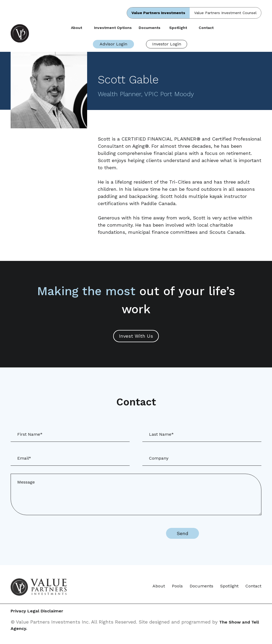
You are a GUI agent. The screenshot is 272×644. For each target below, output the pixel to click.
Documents (150, 28)
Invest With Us (136, 336)
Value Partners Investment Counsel (225, 13)
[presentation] (114, 533)
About (76, 28)
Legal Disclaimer (58, 611)
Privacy (19, 611)
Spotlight (178, 28)
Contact (206, 28)
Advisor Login (113, 44)
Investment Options (113, 28)
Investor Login (167, 44)
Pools (177, 586)
